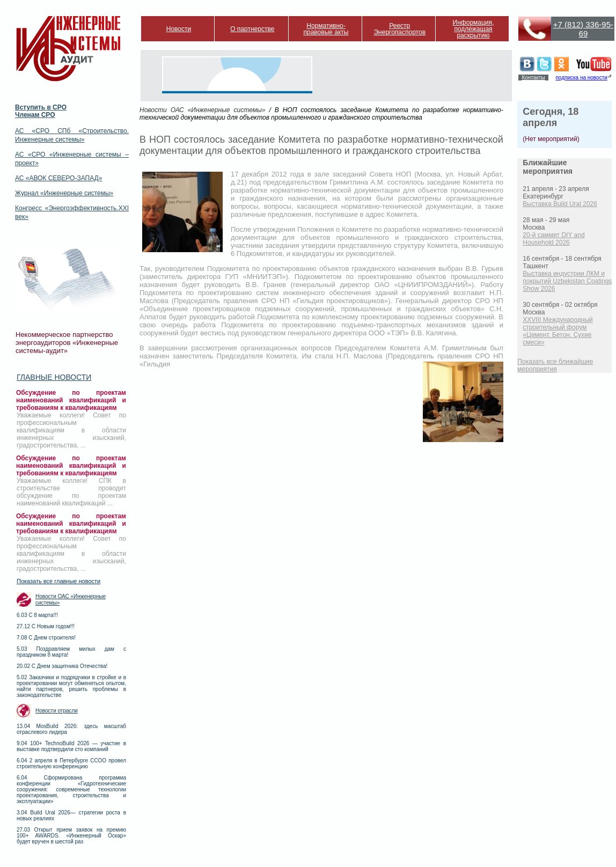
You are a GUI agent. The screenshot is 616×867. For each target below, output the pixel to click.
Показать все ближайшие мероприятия (555, 365)
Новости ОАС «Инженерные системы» (71, 600)
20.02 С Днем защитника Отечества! (62, 666)
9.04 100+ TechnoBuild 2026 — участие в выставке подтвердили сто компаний (71, 746)
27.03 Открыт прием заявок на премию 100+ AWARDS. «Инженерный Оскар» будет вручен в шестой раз (71, 836)
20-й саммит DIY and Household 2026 (553, 239)
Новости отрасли (57, 711)
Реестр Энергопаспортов (399, 29)
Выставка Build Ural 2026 (560, 204)
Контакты (533, 78)
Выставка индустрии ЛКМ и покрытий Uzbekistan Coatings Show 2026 (567, 281)
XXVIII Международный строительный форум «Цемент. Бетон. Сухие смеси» (558, 331)
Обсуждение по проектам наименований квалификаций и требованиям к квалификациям (71, 400)
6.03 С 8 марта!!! (37, 615)
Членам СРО (35, 115)
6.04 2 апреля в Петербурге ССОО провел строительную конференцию (71, 763)
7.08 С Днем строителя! (46, 638)
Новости (179, 29)
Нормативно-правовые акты (326, 29)
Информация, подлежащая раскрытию (474, 29)
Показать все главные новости (58, 581)
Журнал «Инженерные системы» (64, 193)
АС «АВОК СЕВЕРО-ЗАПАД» (58, 178)
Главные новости (54, 377)
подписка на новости (581, 78)
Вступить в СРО (41, 107)
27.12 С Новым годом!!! (46, 626)
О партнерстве (252, 29)
